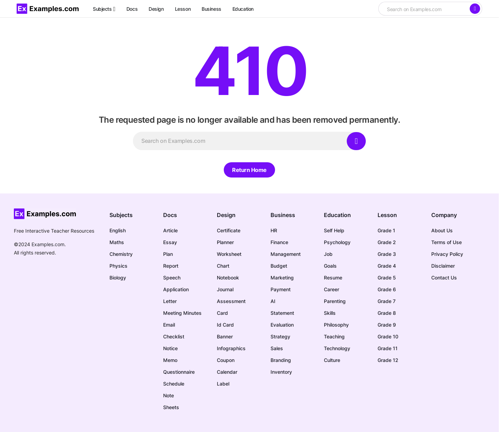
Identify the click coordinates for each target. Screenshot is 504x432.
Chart (223, 266)
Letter (170, 301)
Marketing (282, 278)
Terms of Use (446, 242)
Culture (332, 360)
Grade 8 (387, 313)
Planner (225, 242)
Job (328, 254)
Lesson (387, 215)
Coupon (226, 360)
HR (274, 230)
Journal (225, 289)
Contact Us (444, 278)
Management (286, 254)
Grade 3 (387, 254)
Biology (118, 278)
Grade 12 (388, 360)
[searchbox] (424, 9)
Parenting (335, 301)
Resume (333, 278)
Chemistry (121, 254)
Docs (170, 215)
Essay (170, 242)
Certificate (229, 230)
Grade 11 (388, 348)
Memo (170, 360)
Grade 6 (387, 289)
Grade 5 (387, 278)
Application (176, 289)
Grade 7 (387, 301)
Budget (279, 266)
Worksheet (229, 254)
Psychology (337, 242)
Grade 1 (386, 230)
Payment (281, 289)
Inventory (281, 372)
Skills (330, 313)
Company (444, 215)
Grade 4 (387, 266)
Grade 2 (387, 242)
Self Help (334, 230)
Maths (117, 242)
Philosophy (336, 325)
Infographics (231, 348)
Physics (118, 266)
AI (273, 301)
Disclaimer (443, 266)
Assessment (231, 301)
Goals (330, 266)
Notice (170, 348)
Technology (337, 348)
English (118, 230)
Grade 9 (387, 325)
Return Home (249, 170)
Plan (168, 254)
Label (223, 384)
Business (283, 215)
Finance (279, 242)
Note (169, 395)
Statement (282, 313)
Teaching (334, 336)
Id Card (225, 325)
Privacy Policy (447, 254)
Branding (281, 360)
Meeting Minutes (182, 313)
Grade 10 (388, 336)
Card (222, 313)
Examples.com (48, 244)
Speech (172, 278)
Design (226, 215)
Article (170, 230)
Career (331, 289)
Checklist (174, 336)
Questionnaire (179, 372)
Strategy (280, 336)
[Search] (475, 9)
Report (171, 266)
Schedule (174, 384)
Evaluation (282, 325)
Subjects (121, 215)
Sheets (171, 407)
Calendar (227, 372)
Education (337, 215)
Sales (277, 348)
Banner (225, 336)
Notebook (228, 278)
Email (169, 325)
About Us (442, 230)
